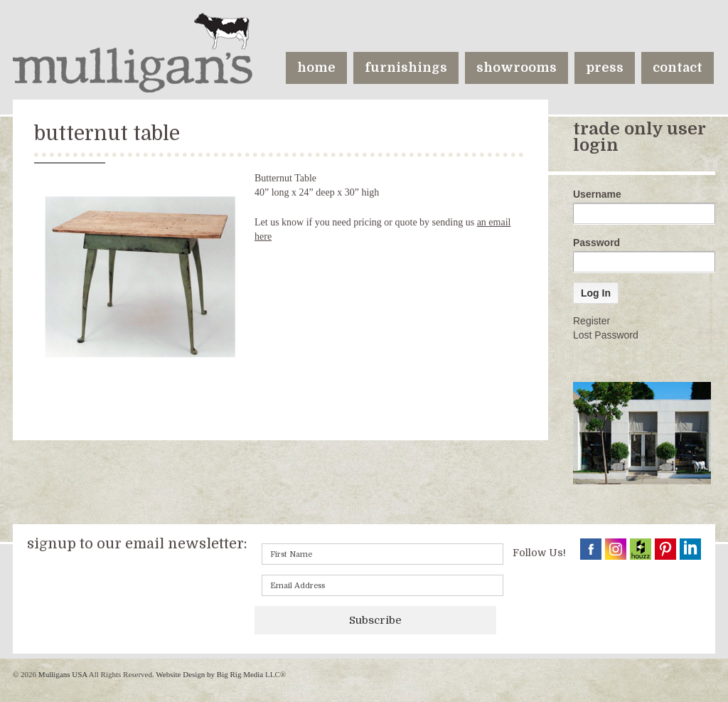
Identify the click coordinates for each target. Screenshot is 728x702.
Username (597, 194)
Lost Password (606, 335)
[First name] (382, 554)
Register (591, 321)
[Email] (382, 585)
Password (596, 243)
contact (678, 68)
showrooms (516, 68)
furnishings (406, 68)
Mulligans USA (63, 674)
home (316, 68)
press (605, 68)
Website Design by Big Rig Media (209, 674)
